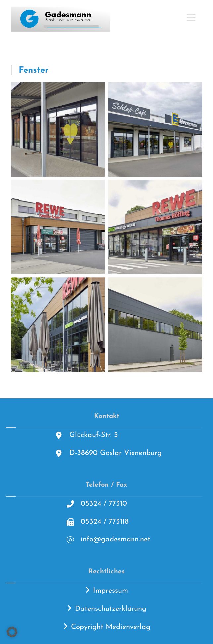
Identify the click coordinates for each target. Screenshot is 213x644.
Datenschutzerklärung (111, 609)
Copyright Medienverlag (111, 627)
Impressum (110, 591)
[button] (12, 632)
